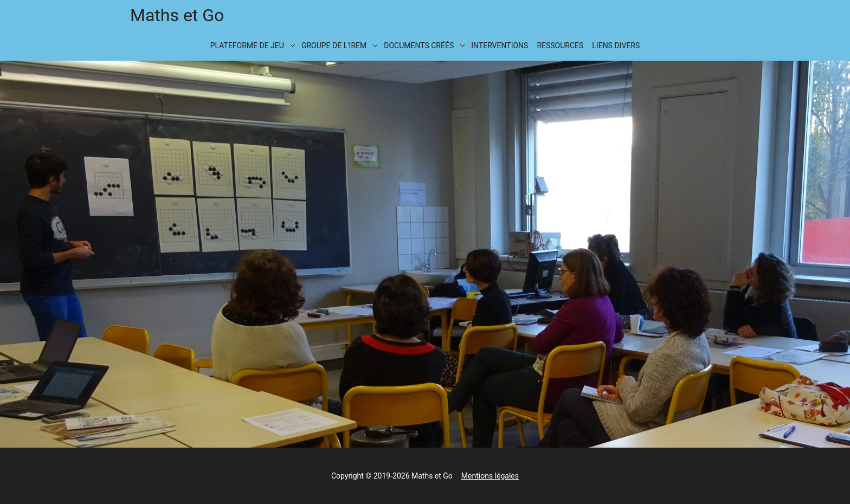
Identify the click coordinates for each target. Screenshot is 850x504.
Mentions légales (490, 476)
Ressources (560, 46)
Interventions (500, 46)
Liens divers (616, 46)
